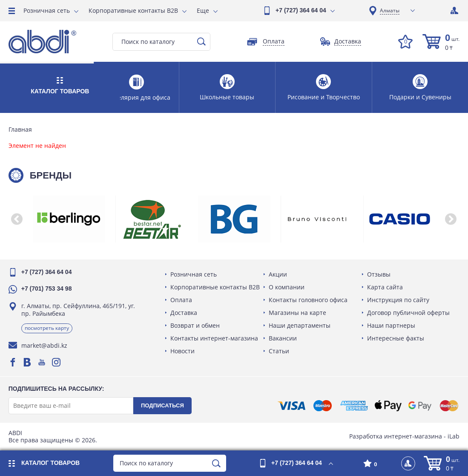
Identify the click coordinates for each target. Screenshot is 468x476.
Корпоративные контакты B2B (133, 10)
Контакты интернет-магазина (214, 338)
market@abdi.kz (44, 345)
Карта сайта (385, 287)
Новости (182, 351)
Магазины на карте (297, 313)
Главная (20, 130)
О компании (287, 287)
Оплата (181, 300)
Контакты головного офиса (308, 300)
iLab (454, 436)
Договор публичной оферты (408, 313)
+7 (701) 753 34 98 (47, 288)
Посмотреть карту (47, 328)
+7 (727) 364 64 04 (301, 10)
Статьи (279, 351)
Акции (278, 274)
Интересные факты (396, 338)
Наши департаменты (300, 325)
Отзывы (379, 274)
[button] (17, 219)
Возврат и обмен (195, 325)
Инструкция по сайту (398, 300)
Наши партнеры (391, 325)
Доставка (184, 313)
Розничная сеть (47, 10)
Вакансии (283, 338)
